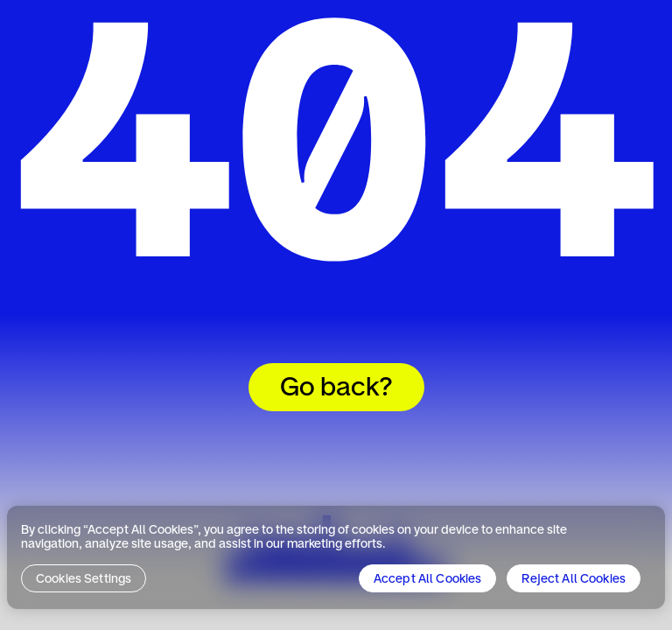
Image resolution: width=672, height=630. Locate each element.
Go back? (336, 388)
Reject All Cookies (574, 579)
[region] (336, 557)
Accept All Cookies (428, 579)
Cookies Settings (84, 579)
